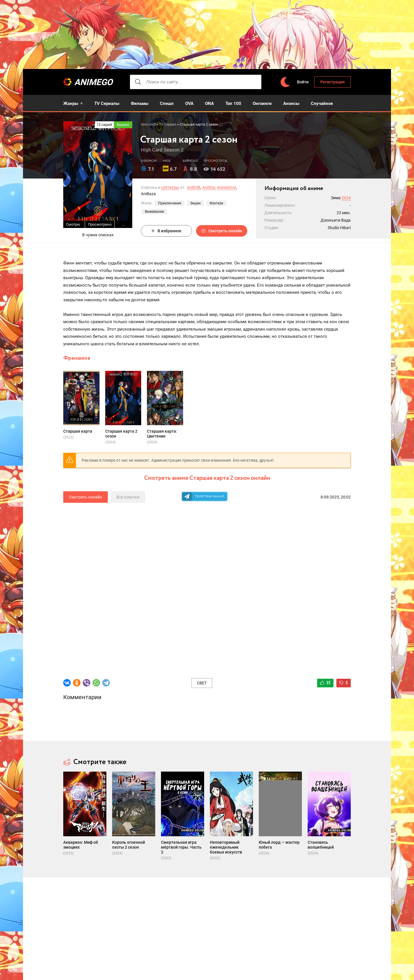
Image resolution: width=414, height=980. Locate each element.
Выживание (154, 212)
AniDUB (194, 187)
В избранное (166, 231)
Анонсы (291, 103)
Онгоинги (262, 103)
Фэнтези (216, 203)
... (123, 224)
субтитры (170, 187)
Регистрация (332, 82)
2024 (346, 198)
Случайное (322, 103)
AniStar (209, 187)
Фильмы (140, 103)
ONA (209, 103)
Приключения (170, 203)
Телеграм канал (210, 496)
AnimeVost (227, 187)
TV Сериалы (107, 103)
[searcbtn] (138, 82)
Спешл (167, 103)
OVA (189, 103)
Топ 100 (233, 103)
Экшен (195, 203)
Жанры (71, 103)
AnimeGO (93, 82)
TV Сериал (168, 124)
